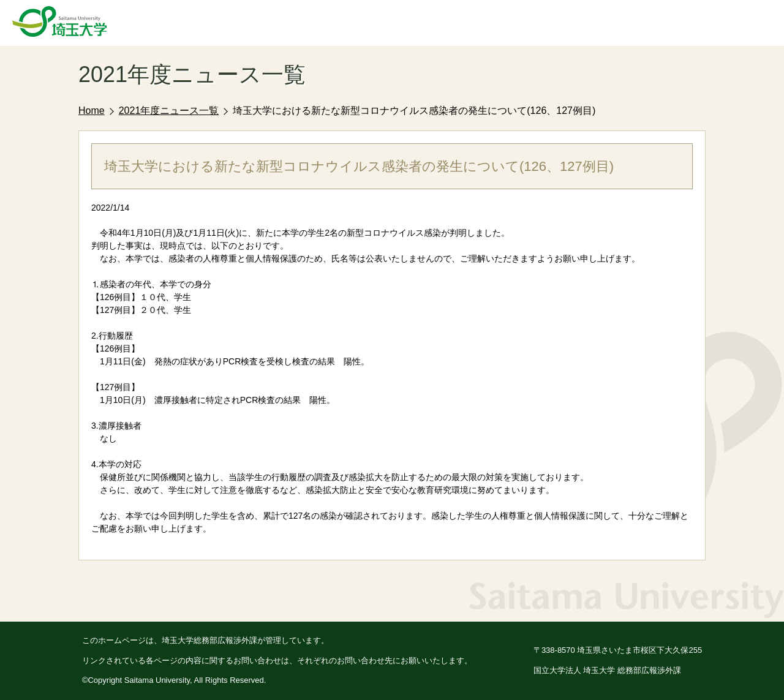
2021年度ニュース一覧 (169, 111)
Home (92, 111)
